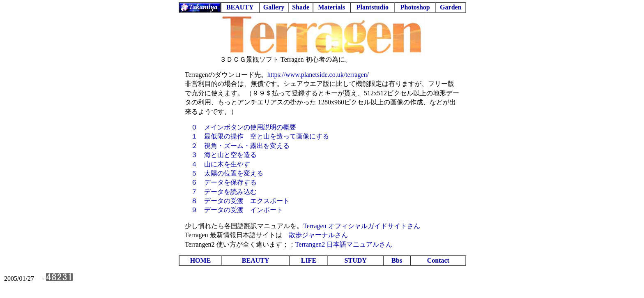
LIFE (309, 260)
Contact (438, 260)
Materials (331, 7)
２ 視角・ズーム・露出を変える (240, 146)
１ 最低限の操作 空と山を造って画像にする (260, 136)
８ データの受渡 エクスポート (240, 201)
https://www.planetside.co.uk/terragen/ (318, 75)
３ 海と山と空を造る (224, 155)
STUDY (356, 260)
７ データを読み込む (224, 192)
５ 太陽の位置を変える (227, 173)
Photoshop (415, 7)
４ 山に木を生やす (221, 164)
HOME (201, 260)
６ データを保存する (224, 182)
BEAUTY (240, 7)
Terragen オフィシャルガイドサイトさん (362, 226)
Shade (301, 7)
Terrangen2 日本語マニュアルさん (344, 244)
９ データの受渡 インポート (237, 210)
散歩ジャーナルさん (318, 235)
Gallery (274, 7)
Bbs (397, 260)
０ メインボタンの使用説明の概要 (244, 127)
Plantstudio (373, 7)
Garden (451, 7)
